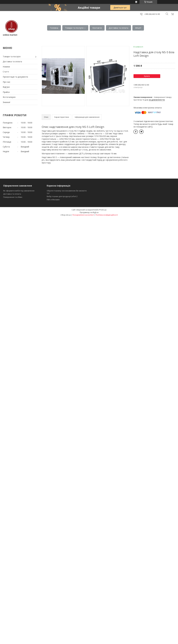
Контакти (97, 28)
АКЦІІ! (138, 28)
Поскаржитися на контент (83, 215)
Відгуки (6, 87)
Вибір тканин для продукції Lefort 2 (62, 196)
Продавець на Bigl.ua (89, 212)
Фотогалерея (9, 97)
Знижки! (6, 102)
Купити (147, 76)
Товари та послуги (74, 28)
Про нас (7, 82)
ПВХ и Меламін (53, 200)
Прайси (6, 92)
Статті (6, 72)
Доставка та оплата (118, 28)
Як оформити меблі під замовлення (19, 191)
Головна (54, 28)
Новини (6, 67)
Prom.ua (103, 210)
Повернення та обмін (13, 197)
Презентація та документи (15, 77)
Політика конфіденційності (107, 215)
